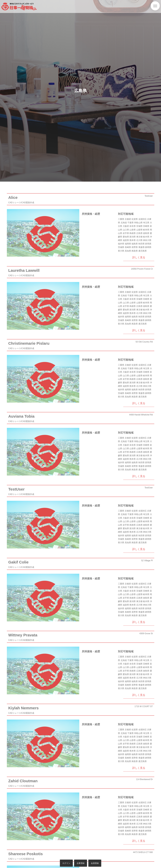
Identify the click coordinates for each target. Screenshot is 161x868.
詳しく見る (139, 257)
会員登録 (95, 863)
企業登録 (81, 863)
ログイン (66, 863)
